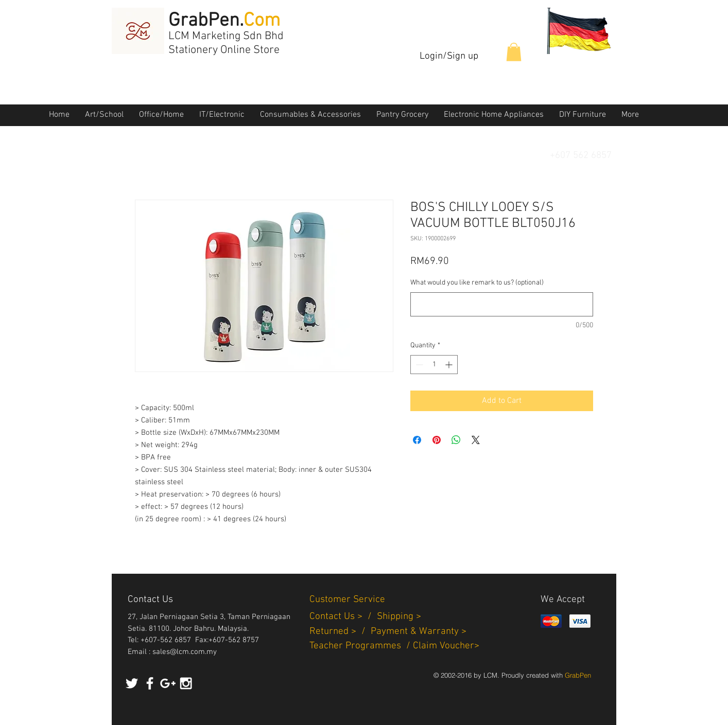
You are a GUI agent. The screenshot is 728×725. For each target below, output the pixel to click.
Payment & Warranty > (419, 632)
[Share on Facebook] (417, 440)
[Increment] (450, 365)
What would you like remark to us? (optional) (477, 283)
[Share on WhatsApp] (456, 440)
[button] (514, 52)
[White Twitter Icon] (132, 683)
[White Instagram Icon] (186, 683)
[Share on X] (476, 440)
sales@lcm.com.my (185, 652)
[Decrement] (418, 365)
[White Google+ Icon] (168, 683)
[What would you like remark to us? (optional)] (502, 304)
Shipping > (399, 617)
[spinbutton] (434, 365)
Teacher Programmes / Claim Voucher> (394, 646)
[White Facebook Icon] (150, 683)
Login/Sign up (449, 56)
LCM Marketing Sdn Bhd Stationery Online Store (226, 43)
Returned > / (340, 632)
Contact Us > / (343, 617)
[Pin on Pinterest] (437, 440)
